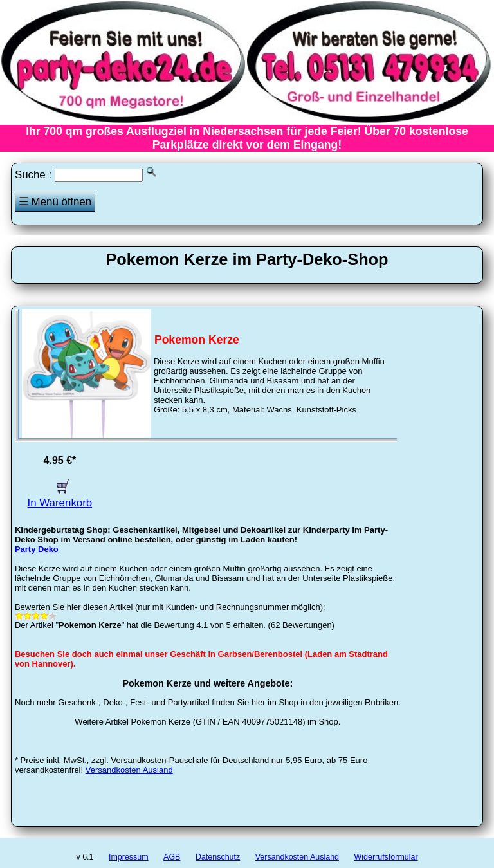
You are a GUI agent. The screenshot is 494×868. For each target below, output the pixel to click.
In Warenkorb (60, 496)
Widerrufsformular (386, 857)
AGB (172, 857)
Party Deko (37, 549)
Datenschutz (218, 857)
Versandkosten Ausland (129, 770)
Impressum (129, 857)
